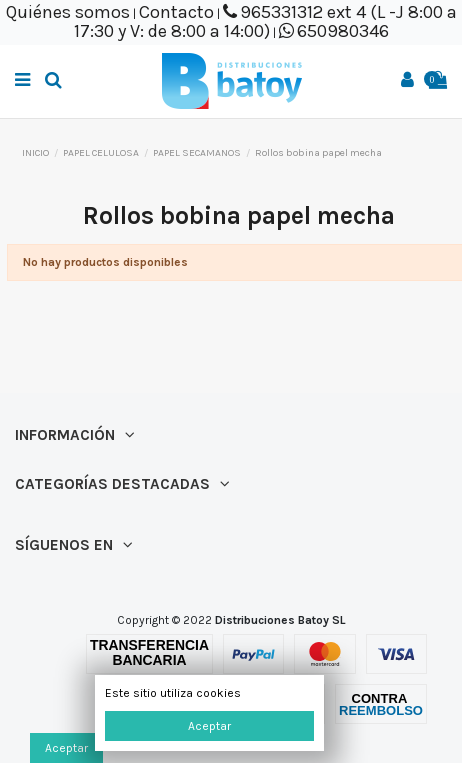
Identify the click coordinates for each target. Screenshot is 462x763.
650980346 (343, 31)
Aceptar (209, 726)
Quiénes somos (68, 12)
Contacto (176, 12)
